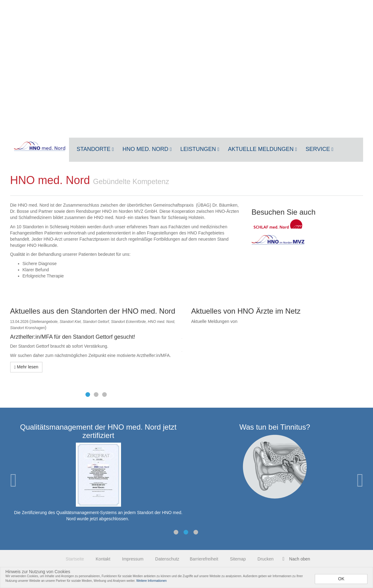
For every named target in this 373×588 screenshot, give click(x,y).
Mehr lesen (26, 367)
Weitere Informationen (151, 581)
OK (341, 579)
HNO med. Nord (147, 149)
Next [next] (360, 480)
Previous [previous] (13, 480)
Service (319, 149)
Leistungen (200, 149)
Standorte (95, 149)
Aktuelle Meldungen (262, 149)
